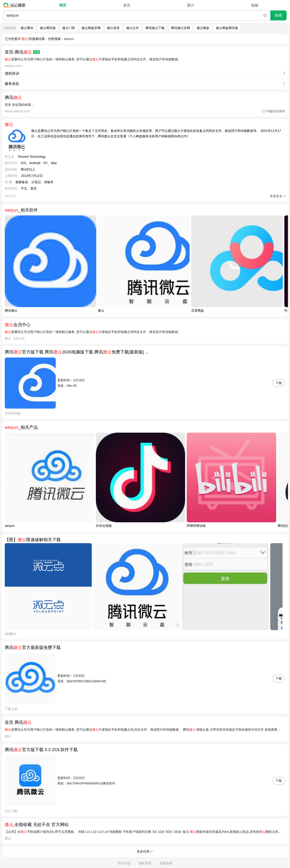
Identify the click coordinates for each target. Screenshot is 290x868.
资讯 (127, 5)
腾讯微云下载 (155, 28)
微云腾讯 (27, 28)
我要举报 (166, 863)
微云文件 (133, 28)
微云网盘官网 (91, 28)
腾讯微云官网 (181, 28)
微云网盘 (203, 28)
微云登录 (113, 28)
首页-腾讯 (22, 52)
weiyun (69, 39)
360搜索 (16, 5)
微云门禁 (69, 28)
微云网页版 (48, 28)
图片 (191, 5)
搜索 (278, 15)
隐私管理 (145, 863)
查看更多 (276, 196)
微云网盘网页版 (227, 28)
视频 (255, 5)
